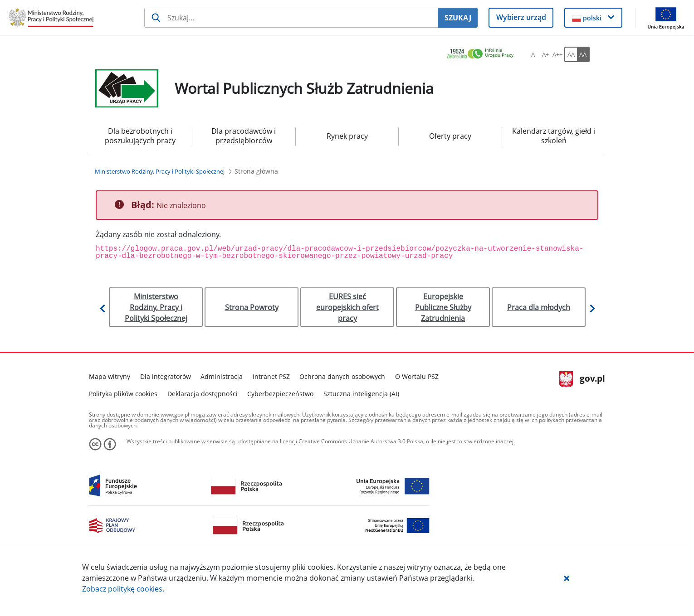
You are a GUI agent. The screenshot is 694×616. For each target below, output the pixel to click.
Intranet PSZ (271, 376)
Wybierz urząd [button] (521, 17)
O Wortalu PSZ (417, 376)
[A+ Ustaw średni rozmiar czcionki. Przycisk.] (545, 54)
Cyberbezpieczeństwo (280, 394)
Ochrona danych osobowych (342, 376)
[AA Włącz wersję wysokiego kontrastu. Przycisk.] (583, 54)
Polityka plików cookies (123, 394)
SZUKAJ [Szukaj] (458, 18)
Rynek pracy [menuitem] (347, 136)
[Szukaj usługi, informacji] (291, 18)
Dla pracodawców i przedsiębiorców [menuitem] (244, 136)
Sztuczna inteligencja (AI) (361, 394)
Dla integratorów (166, 376)
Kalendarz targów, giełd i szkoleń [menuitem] (554, 136)
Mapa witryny (110, 376)
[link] (483, 54)
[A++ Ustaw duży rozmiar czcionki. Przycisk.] (557, 54)
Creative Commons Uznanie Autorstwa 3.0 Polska (361, 441)
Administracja (222, 376)
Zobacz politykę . (123, 589)
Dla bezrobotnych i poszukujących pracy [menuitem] (140, 136)
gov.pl (582, 379)
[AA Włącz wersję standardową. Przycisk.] (571, 54)
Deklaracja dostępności (203, 394)
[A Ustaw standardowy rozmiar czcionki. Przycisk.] (533, 54)
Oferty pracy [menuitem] (450, 136)
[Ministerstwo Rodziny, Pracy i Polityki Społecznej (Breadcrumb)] (160, 171)
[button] (567, 578)
